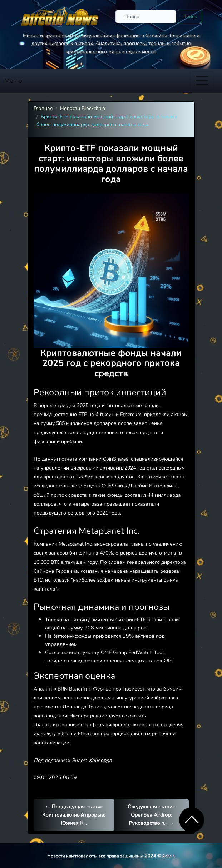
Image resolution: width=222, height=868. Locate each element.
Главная (43, 108)
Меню (13, 81)
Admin (169, 855)
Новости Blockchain (83, 108)
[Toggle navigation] (202, 81)
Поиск (190, 16)
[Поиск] (146, 17)
